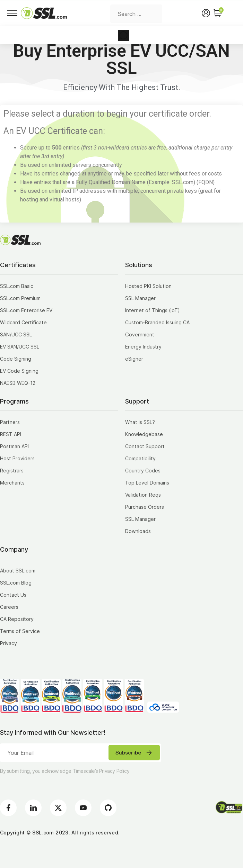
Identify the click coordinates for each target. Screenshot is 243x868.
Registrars (12, 471)
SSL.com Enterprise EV (26, 310)
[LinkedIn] (33, 808)
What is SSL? (140, 422)
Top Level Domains (147, 483)
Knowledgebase (144, 434)
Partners (10, 422)
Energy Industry (143, 347)
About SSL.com (18, 571)
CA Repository (17, 619)
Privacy (8, 643)
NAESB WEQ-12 (18, 383)
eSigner (134, 359)
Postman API (14, 446)
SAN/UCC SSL (16, 334)
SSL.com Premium (20, 298)
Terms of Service (20, 631)
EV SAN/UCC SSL (20, 347)
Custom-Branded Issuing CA (157, 322)
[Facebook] (8, 808)
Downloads (138, 531)
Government (140, 334)
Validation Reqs (143, 495)
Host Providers (17, 458)
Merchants (12, 483)
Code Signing (16, 359)
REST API (11, 434)
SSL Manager (140, 298)
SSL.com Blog (16, 583)
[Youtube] (83, 808)
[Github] (108, 808)
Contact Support (145, 446)
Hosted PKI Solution (148, 286)
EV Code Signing (19, 371)
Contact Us (13, 595)
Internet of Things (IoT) (153, 310)
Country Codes (143, 471)
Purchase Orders (145, 507)
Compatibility (140, 458)
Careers (9, 607)
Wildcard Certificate (23, 322)
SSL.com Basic (17, 286)
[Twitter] (58, 808)
